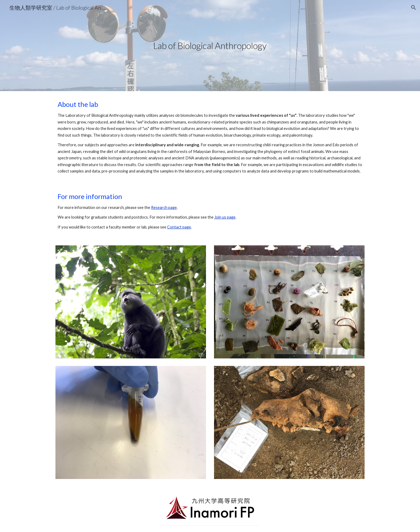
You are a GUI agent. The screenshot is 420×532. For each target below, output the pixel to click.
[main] (210, 46)
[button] (414, 8)
